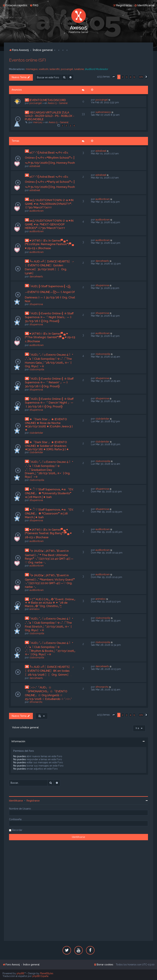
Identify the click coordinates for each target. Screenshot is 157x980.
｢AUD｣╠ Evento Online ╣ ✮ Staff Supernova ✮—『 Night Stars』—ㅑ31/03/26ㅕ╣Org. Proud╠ (49, 317)
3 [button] (127, 77)
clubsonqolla (37, 369)
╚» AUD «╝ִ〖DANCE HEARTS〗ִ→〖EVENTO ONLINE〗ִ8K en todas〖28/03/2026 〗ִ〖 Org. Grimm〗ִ (50, 671)
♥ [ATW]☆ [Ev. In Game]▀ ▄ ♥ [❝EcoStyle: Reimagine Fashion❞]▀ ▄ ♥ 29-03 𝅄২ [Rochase (49, 244)
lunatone (79, 69)
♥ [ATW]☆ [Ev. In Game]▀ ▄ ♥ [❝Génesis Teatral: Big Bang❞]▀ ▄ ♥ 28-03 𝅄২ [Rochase (48, 533)
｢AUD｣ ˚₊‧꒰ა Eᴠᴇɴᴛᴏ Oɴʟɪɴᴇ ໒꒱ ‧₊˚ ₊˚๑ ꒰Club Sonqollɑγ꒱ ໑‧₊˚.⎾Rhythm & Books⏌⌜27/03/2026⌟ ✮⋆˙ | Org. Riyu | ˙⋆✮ (50, 649)
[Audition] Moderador (97, 69)
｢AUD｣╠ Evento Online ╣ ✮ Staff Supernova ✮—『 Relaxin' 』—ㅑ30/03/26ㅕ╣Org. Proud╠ (49, 382)
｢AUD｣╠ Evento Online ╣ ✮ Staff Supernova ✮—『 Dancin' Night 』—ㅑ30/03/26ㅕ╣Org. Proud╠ (49, 403)
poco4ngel (67, 69)
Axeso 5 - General (58, 103)
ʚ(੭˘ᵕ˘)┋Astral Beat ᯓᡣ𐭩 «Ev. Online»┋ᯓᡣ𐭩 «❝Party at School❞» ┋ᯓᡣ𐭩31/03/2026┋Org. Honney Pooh (50, 182)
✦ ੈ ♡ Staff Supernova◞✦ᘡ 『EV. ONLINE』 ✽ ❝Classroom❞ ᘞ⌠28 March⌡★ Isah (49, 513)
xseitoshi (44, 69)
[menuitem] (34, 5)
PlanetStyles (47, 973)
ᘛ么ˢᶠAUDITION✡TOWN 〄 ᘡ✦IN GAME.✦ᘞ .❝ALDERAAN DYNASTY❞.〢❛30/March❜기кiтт (49, 204)
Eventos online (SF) (27, 60)
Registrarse (33, 801)
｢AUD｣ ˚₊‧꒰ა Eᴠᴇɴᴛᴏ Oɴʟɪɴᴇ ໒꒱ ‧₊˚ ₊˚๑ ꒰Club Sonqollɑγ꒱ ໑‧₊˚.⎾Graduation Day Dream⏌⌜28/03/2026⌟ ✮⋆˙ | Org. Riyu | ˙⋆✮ (49, 469)
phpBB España (40, 976)
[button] (114, 77)
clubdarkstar (36, 433)
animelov (34, 609)
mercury (38, 122)
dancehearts (36, 277)
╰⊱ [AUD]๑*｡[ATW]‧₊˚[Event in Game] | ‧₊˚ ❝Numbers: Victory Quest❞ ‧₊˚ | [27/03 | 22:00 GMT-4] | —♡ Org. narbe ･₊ (50, 581)
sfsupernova (36, 304)
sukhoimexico (103, 112)
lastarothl (55, 69)
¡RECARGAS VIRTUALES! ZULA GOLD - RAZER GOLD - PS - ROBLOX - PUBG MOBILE (50, 116)
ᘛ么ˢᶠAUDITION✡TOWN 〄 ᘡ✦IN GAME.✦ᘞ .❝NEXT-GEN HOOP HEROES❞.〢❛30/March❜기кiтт (49, 224)
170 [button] (141, 77)
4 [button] (130, 77)
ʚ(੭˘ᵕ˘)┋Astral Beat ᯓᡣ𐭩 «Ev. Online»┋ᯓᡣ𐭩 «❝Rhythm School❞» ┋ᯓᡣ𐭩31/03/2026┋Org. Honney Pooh (50, 158)
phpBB (20, 973)
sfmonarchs (36, 702)
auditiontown (37, 211)
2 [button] (123, 77)
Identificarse (16, 801)
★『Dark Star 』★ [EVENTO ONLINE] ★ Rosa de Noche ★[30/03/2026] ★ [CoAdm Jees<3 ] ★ (49, 424)
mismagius (32, 69)
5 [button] (134, 77)
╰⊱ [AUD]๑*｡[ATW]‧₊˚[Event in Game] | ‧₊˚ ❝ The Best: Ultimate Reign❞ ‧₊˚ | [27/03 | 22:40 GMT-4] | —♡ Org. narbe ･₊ (49, 557)
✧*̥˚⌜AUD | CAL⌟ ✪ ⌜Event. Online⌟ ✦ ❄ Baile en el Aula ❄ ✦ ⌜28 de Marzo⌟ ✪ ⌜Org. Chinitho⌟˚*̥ (50, 603)
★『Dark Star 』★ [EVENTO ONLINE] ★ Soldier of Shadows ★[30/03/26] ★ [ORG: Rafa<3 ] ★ (47, 446)
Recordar (17, 830)
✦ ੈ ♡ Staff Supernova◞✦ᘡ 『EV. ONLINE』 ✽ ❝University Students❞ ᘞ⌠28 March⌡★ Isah (49, 493)
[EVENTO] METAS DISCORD (48, 100)
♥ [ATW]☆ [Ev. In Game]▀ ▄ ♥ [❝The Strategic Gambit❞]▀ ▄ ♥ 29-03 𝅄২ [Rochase (50, 337)
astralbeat (35, 166)
